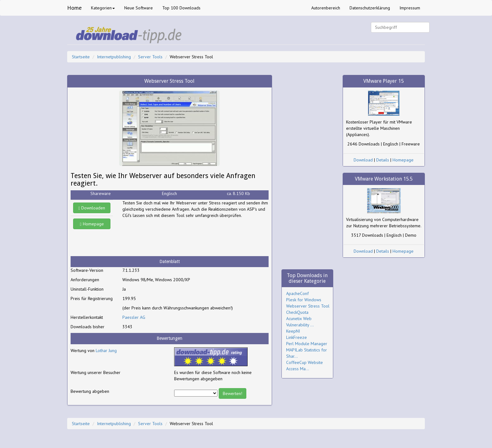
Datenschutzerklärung (370, 8)
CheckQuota (297, 312)
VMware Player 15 (384, 81)
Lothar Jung (106, 350)
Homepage (92, 224)
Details (383, 160)
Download (363, 160)
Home (74, 8)
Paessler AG (134, 317)
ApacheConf (297, 293)
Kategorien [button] (103, 8)
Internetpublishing (114, 57)
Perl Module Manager (307, 344)
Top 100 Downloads (181, 8)
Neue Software (139, 8)
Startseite (81, 57)
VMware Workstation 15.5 (384, 179)
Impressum (410, 8)
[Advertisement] (173, 237)
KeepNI (293, 331)
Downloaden (92, 208)
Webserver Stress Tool (308, 306)
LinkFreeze (297, 337)
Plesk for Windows (304, 300)
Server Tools (150, 57)
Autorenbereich (326, 8)
